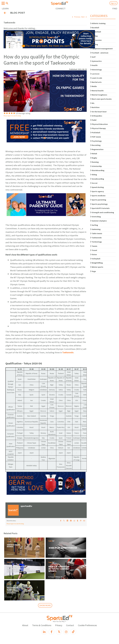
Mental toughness (99, 95)
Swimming (95, 229)
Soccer (94, 183)
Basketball (96, 32)
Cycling (94, 44)
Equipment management (101, 49)
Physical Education (99, 124)
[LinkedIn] (44, 632)
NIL (92, 103)
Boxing (94, 36)
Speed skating (97, 187)
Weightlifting (96, 263)
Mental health (97, 91)
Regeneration (97, 149)
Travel (94, 250)
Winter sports (97, 267)
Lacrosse (95, 74)
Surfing (94, 225)
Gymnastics (96, 61)
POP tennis (96, 137)
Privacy (59, 625)
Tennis (94, 246)
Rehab (94, 154)
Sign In (113, 3)
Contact (70, 625)
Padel (93, 120)
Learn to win (96, 78)
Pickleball (95, 132)
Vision (93, 254)
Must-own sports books (101, 99)
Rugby (94, 158)
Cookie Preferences (87, 625)
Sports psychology (99, 204)
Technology (96, 242)
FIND (115, 9)
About (25, 625)
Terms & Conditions (42, 625)
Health (94, 65)
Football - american (99, 53)
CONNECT (60, 9)
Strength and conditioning (102, 212)
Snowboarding (97, 179)
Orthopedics (96, 116)
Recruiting (95, 145)
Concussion (96, 40)
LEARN (5, 9)
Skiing (94, 175)
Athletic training (98, 23)
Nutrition (95, 107)
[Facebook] (51, 632)
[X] (59, 632)
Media (93, 86)
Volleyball (95, 259)
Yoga (93, 271)
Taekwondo (68, 352)
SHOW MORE (45, 605)
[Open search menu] (7, 3)
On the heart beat (98, 112)
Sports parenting (98, 200)
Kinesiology (96, 70)
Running (94, 162)
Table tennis (96, 233)
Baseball (95, 28)
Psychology (96, 141)
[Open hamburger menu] (3, 3)
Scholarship (96, 166)
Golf (93, 57)
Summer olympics (98, 221)
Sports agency (97, 191)
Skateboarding (97, 170)
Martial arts (96, 82)
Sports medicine (98, 196)
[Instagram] (66, 632)
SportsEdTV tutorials (100, 208)
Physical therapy (98, 128)
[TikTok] (73, 632)
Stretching (95, 217)
